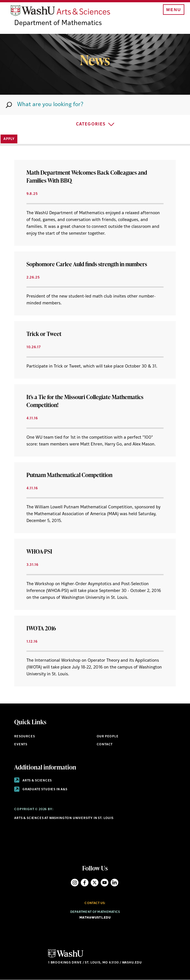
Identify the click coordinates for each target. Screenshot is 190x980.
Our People (108, 737)
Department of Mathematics (58, 23)
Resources (24, 737)
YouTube (105, 883)
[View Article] (95, 203)
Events (21, 745)
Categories (91, 124)
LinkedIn (114, 883)
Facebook (85, 883)
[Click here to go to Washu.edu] (66, 957)
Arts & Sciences (33, 781)
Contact (105, 745)
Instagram (75, 883)
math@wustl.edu (95, 918)
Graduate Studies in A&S (41, 790)
